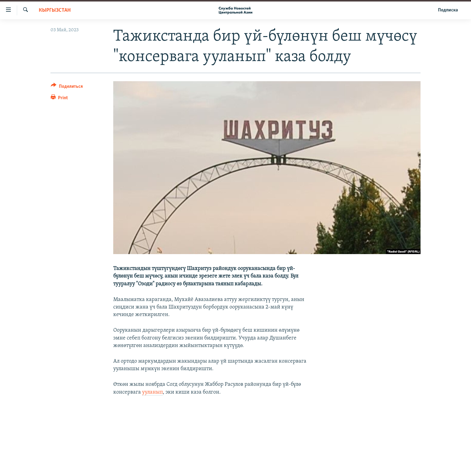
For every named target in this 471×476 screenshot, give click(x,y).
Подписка (448, 10)
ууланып (152, 392)
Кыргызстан (55, 10)
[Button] (67, 87)
